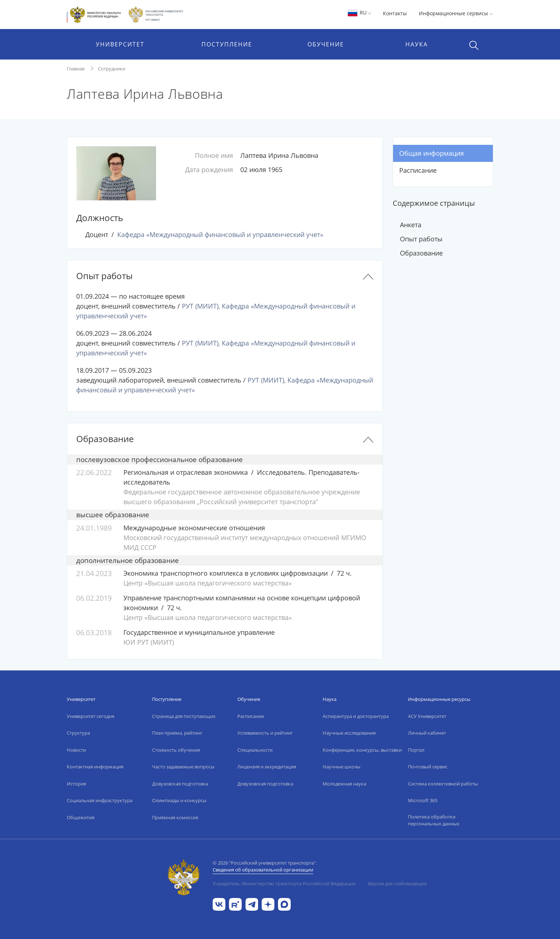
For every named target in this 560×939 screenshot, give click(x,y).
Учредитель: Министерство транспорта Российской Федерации (284, 883)
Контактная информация (95, 767)
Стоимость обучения (176, 750)
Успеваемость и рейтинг (265, 733)
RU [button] (359, 13)
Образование (421, 253)
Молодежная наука (344, 784)
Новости (76, 750)
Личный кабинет (427, 733)
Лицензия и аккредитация (267, 767)
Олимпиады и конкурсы (179, 800)
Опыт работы (421, 239)
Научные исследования (349, 733)
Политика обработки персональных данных (434, 820)
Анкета (411, 225)
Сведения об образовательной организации (263, 870)
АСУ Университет (427, 716)
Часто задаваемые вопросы (183, 767)
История (76, 784)
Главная (76, 69)
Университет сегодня (91, 716)
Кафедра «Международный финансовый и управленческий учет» (220, 234)
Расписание (418, 170)
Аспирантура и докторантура (356, 716)
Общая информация (432, 153)
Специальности (255, 750)
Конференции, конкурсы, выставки (362, 750)
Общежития (81, 817)
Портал (416, 750)
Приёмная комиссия (175, 817)
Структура (78, 733)
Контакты (395, 13)
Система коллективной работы (443, 784)
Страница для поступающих (184, 716)
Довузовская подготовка (180, 784)
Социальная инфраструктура (100, 800)
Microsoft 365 (423, 800)
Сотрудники (112, 69)
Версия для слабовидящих (398, 883)
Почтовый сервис (428, 767)
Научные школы (342, 767)
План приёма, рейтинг (177, 733)
